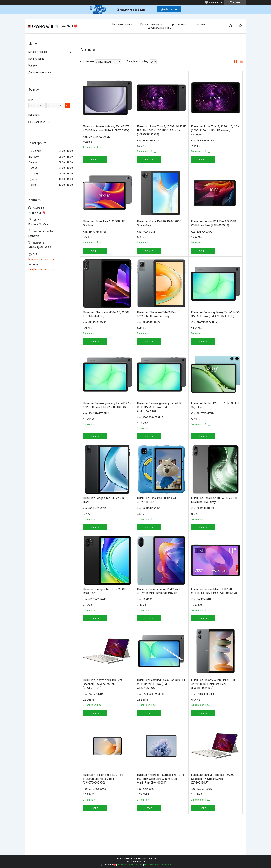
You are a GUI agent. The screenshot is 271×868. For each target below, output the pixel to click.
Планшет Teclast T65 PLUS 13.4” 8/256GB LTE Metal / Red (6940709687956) (104, 779)
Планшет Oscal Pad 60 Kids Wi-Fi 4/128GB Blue (158, 500)
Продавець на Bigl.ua (136, 862)
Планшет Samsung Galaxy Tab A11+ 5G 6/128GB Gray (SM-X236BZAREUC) (107, 405)
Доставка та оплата (160, 28)
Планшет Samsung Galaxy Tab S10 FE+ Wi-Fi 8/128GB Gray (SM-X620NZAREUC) (161, 684)
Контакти (200, 24)
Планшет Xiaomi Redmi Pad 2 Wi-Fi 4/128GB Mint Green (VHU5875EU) (159, 591)
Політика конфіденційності (158, 865)
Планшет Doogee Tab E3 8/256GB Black (104, 500)
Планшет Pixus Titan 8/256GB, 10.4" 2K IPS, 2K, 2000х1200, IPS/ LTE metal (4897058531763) (161, 130)
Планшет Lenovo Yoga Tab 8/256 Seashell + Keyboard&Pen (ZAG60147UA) (104, 684)
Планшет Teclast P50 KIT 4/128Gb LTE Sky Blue (215, 405)
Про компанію (179, 24)
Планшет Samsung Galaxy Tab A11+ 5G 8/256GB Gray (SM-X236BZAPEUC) (215, 314)
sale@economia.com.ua (41, 269)
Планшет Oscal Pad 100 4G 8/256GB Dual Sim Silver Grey (214, 500)
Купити (95, 160)
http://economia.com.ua (41, 259)
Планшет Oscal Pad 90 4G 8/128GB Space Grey (159, 223)
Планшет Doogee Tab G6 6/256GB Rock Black (104, 591)
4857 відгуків (216, 2)
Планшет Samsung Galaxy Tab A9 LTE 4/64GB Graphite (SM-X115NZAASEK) (106, 128)
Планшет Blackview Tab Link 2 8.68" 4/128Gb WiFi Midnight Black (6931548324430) (213, 684)
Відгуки (33, 65)
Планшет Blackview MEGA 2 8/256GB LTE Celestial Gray (106, 314)
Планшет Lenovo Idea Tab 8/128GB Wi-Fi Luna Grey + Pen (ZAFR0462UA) (214, 591)
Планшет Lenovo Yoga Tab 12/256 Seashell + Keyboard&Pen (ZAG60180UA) (212, 779)
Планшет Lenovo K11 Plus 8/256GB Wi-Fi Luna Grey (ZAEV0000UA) (214, 223)
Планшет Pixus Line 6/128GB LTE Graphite (104, 223)
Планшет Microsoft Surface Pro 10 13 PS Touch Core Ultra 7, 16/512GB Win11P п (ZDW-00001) (161, 779)
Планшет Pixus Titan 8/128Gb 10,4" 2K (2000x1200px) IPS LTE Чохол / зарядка (215, 130)
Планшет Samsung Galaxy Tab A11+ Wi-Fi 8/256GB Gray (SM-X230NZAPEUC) (159, 407)
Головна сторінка (122, 24)
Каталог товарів (150, 24)
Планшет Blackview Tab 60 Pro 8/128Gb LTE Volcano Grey (156, 314)
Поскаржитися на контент (130, 865)
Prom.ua (152, 858)
